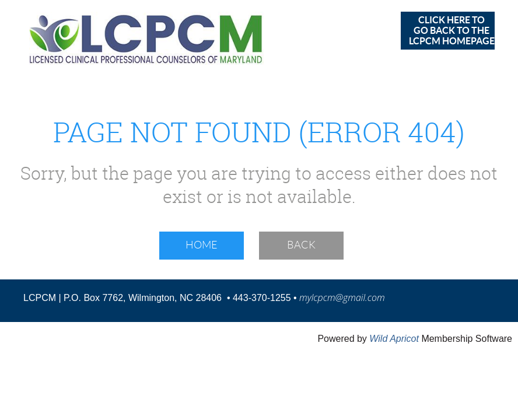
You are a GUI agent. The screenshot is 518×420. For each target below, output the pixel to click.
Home (202, 245)
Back (301, 245)
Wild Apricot (394, 339)
